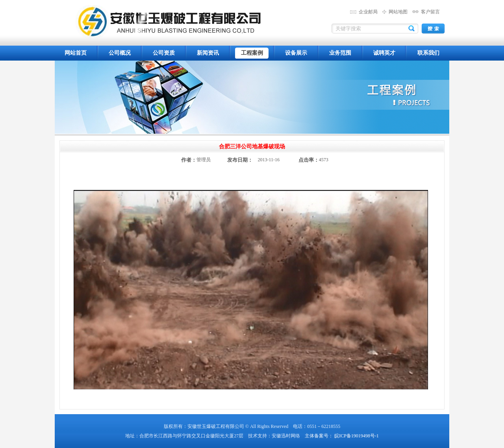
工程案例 (252, 53)
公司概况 (120, 53)
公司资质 (164, 53)
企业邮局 (368, 12)
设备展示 (296, 53)
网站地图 (398, 12)
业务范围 (340, 53)
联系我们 (428, 53)
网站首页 (76, 53)
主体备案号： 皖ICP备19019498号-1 (342, 436)
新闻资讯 (208, 53)
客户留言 (430, 12)
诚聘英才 (384, 53)
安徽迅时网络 (286, 436)
